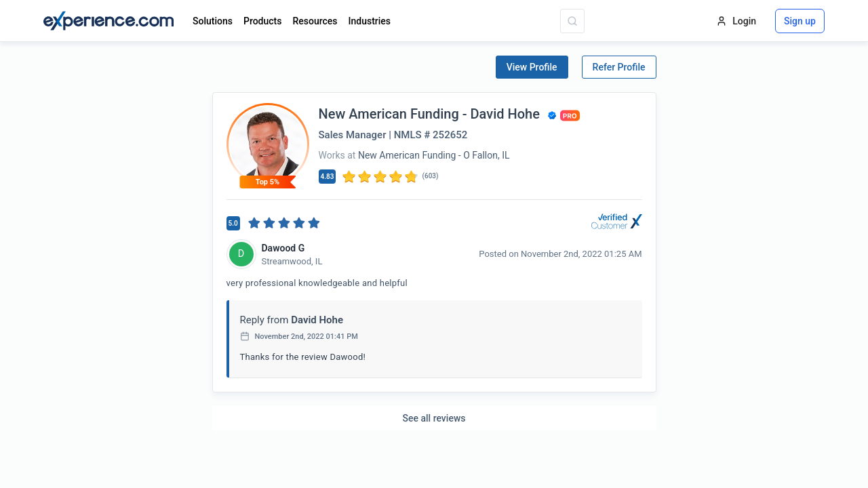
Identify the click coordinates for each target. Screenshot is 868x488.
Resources (315, 21)
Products (263, 21)
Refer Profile (619, 67)
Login (736, 21)
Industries (370, 21)
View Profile (532, 67)
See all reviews (434, 418)
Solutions (213, 21)
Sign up (800, 21)
